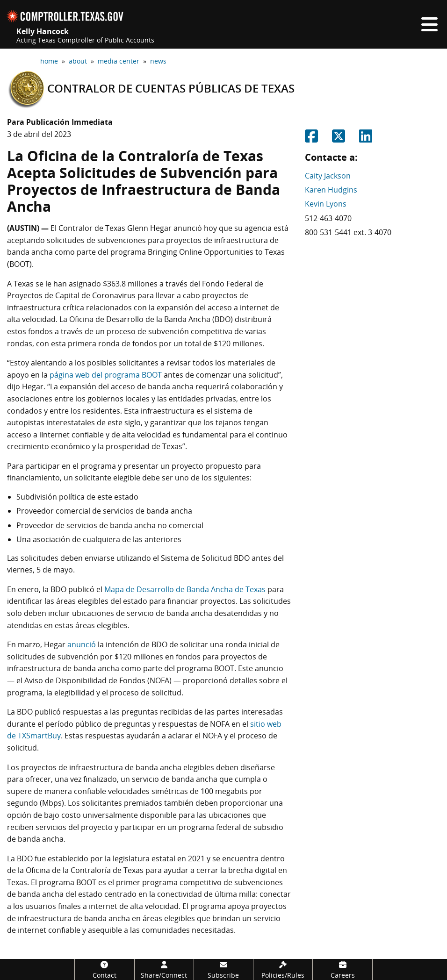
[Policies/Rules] (283, 969)
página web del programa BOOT (106, 375)
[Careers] (342, 969)
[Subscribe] (223, 969)
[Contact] (104, 969)
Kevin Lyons (326, 204)
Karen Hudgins (331, 190)
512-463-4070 (328, 218)
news (158, 61)
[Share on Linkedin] (366, 139)
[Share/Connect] (164, 969)
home (49, 61)
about (78, 61)
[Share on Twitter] (339, 139)
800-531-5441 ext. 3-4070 (348, 232)
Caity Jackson (328, 176)
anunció (82, 644)
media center (119, 61)
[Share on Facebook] (311, 139)
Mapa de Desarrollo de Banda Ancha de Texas (185, 589)
